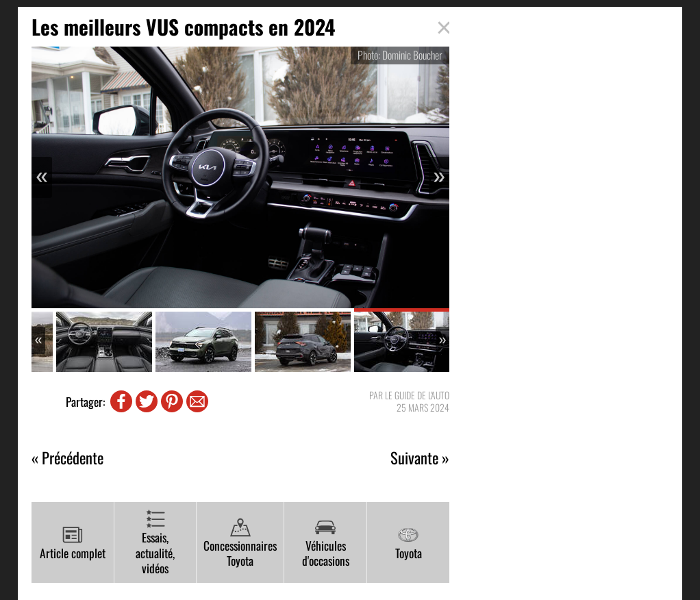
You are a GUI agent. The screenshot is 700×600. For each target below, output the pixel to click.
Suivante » (420, 458)
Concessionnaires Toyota (240, 543)
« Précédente (67, 458)
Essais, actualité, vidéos (155, 543)
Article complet (73, 543)
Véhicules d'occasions (326, 543)
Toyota (409, 543)
